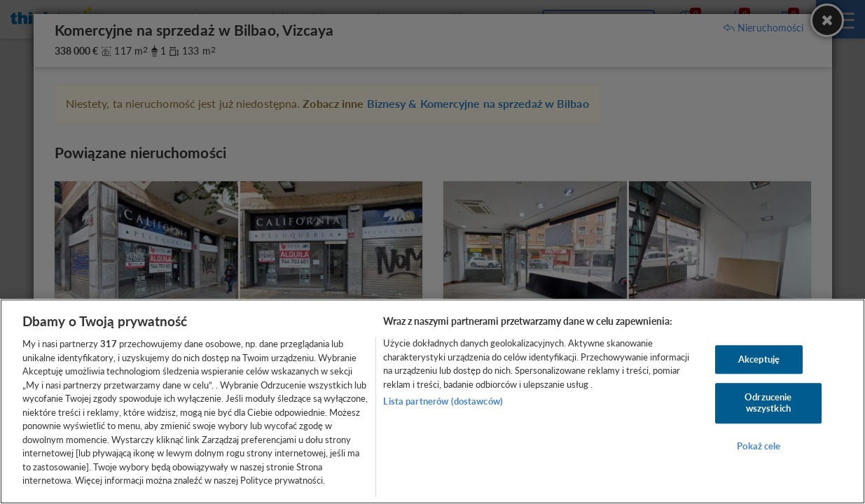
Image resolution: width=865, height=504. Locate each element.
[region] (432, 401)
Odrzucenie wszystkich (768, 403)
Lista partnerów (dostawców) (443, 401)
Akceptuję (759, 359)
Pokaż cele (759, 446)
